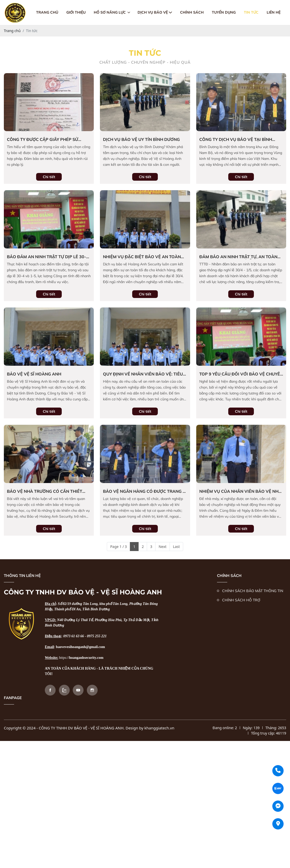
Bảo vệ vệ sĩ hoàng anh (34, 374)
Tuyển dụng (224, 12)
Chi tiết (49, 177)
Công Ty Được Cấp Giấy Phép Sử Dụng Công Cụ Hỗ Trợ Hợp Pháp (43, 139)
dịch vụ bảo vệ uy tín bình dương (141, 139)
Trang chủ (47, 12)
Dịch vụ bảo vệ (155, 12)
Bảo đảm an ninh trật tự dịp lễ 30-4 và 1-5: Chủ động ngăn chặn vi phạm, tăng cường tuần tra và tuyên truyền (48, 257)
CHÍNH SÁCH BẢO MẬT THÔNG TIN (253, 591)
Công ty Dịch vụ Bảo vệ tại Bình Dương (236, 139)
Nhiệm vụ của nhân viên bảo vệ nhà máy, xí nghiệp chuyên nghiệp (240, 491)
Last (176, 547)
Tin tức (251, 12)
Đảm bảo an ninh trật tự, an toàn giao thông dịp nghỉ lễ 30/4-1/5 (238, 257)
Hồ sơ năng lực (112, 12)
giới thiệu (76, 12)
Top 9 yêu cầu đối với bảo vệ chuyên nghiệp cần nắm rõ (241, 374)
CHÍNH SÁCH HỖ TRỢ (241, 600)
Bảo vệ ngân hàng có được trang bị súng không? (145, 491)
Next (163, 547)
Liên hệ (274, 12)
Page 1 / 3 (118, 547)
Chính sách (192, 12)
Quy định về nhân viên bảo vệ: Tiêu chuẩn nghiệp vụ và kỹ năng (143, 374)
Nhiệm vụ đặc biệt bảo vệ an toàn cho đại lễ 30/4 (142, 257)
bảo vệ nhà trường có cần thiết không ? (45, 491)
